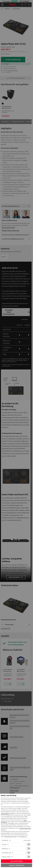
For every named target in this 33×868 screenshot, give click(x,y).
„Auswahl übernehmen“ (25, 828)
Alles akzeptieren (17, 861)
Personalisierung (6, 853)
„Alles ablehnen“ (5, 813)
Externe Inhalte (6, 857)
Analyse (4, 844)
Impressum (23, 836)
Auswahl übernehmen (17, 865)
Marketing (5, 848)
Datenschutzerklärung (10, 836)
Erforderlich (5, 840)
